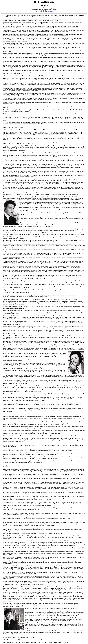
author (51, 12)
